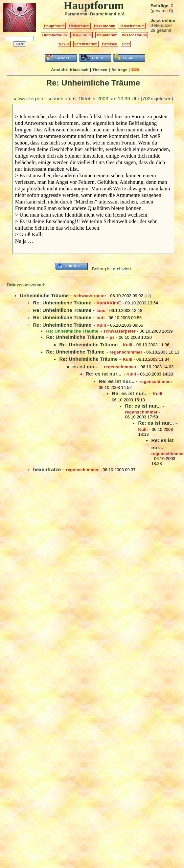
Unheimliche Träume (44, 295)
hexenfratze (47, 469)
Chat (126, 44)
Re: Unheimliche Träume (62, 303)
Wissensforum (134, 35)
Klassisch (79, 70)
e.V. (121, 14)
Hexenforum (105, 26)
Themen (100, 70)
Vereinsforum (86, 44)
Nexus (64, 44)
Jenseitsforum (132, 26)
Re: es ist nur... (103, 374)
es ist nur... (85, 366)
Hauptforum (54, 26)
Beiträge (119, 70)
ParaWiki (110, 44)
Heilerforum (79, 26)
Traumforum (107, 35)
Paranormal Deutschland (91, 14)
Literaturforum (54, 35)
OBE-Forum (81, 35)
